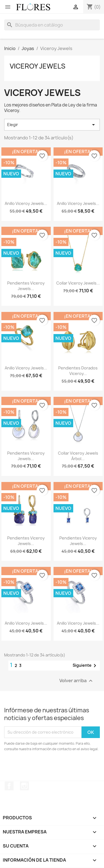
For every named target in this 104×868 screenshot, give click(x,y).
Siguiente (85, 666)
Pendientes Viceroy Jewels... (26, 286)
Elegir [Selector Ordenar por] (52, 125)
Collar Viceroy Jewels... (78, 283)
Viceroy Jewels (38, 66)
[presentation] (50, 767)
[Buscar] (52, 25)
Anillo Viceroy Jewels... (26, 203)
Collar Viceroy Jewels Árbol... (78, 456)
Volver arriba (77, 681)
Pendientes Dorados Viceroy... (78, 371)
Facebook (9, 786)
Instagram (24, 786)
